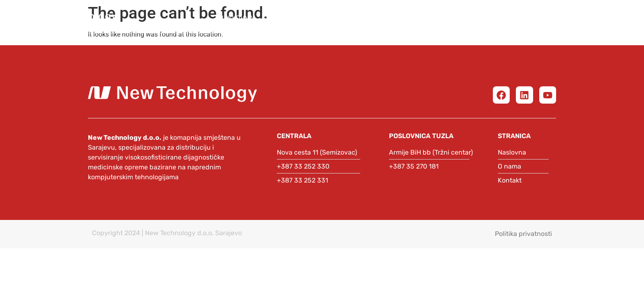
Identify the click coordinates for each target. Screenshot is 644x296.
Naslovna (236, 18)
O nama (289, 18)
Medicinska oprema (362, 18)
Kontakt (601, 18)
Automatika (490, 18)
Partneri (431, 18)
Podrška (549, 18)
